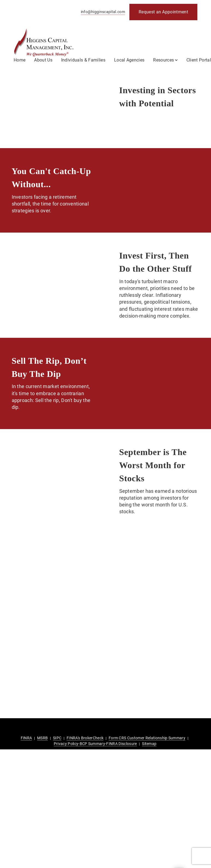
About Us (43, 60)
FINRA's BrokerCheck (85, 738)
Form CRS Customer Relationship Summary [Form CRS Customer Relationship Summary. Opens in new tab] (147, 738)
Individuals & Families (83, 60)
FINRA (26, 738)
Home (20, 60)
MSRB (42, 738)
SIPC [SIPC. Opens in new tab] (57, 738)
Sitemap (149, 744)
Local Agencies (129, 60)
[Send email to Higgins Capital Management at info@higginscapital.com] (102, 12)
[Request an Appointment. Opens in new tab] (163, 12)
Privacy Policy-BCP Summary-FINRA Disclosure (95, 744)
